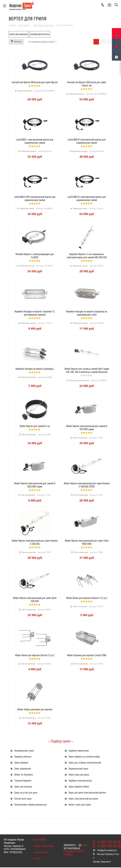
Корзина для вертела (40, 34)
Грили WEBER (40, 840)
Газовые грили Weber (44, 846)
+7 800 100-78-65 (109, 846)
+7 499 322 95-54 (109, 842)
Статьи (37, 858)
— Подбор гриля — (61, 741)
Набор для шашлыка (19, 34)
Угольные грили (41, 852)
